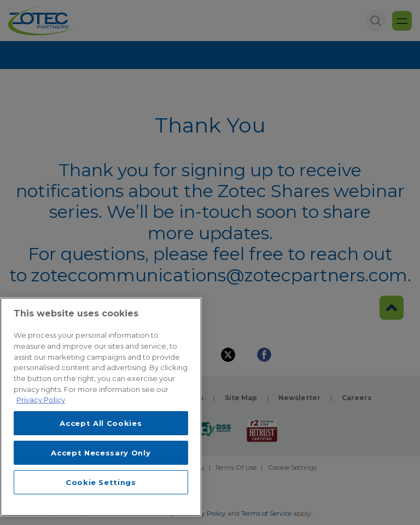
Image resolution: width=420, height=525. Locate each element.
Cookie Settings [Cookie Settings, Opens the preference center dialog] (101, 487)
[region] (101, 412)
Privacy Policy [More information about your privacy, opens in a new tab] (41, 405)
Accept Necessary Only (101, 457)
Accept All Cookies (101, 428)
